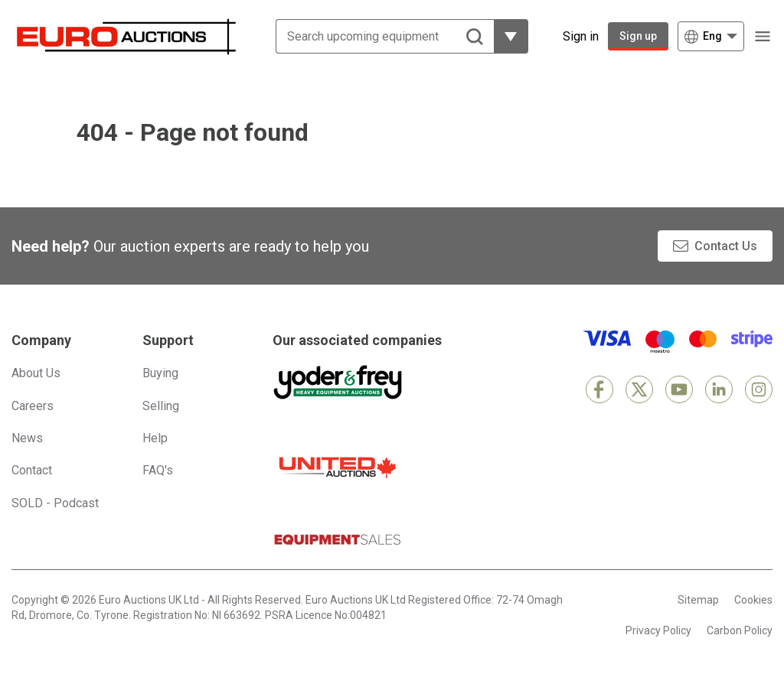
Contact (32, 470)
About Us (36, 373)
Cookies (753, 600)
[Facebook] (599, 389)
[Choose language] (711, 36)
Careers (33, 406)
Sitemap (698, 600)
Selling (161, 406)
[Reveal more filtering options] (500, 36)
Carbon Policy (740, 630)
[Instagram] (759, 389)
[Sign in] (569, 36)
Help (155, 438)
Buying (160, 373)
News (27, 438)
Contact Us (726, 246)
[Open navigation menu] (763, 36)
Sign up (638, 36)
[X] (639, 389)
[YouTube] (679, 389)
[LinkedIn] (719, 389)
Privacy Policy (658, 630)
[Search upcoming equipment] (373, 36)
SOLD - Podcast (55, 503)
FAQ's (158, 470)
